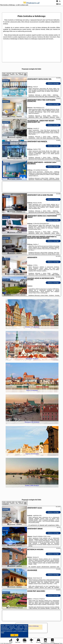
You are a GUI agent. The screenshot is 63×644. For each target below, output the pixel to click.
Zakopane (5, 530)
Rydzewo (5, 593)
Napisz (61, 643)
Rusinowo (5, 572)
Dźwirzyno (6, 101)
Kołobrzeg (5, 81)
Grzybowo (5, 259)
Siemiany (5, 551)
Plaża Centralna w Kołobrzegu (31, 626)
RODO (3, 633)
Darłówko (5, 509)
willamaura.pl (31, 3)
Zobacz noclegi (53, 83)
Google (26, 625)
